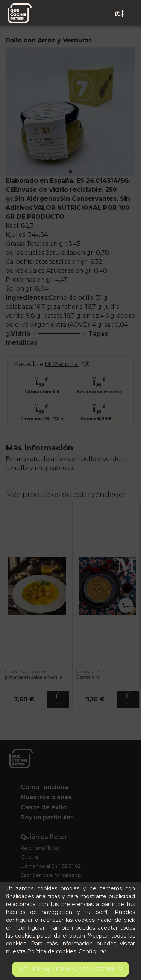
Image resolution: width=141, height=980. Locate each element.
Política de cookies (52, 951)
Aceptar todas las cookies (70, 969)
